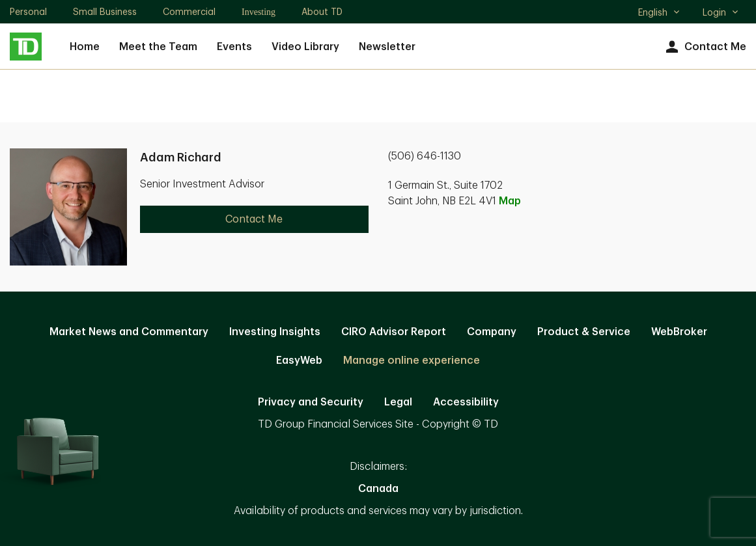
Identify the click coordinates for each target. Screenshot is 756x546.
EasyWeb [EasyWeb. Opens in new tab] (299, 361)
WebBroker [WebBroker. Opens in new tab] (679, 332)
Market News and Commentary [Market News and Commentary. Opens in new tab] (129, 332)
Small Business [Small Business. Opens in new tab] (105, 12)
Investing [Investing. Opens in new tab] (259, 12)
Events (234, 47)
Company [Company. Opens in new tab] (492, 332)
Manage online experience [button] (412, 361)
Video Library (305, 47)
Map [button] (510, 201)
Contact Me (704, 47)
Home (85, 47)
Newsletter (387, 47)
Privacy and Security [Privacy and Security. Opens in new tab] (311, 402)
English (659, 14)
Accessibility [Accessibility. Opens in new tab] (466, 402)
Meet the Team (158, 47)
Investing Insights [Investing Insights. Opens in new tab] (275, 332)
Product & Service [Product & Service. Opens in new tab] (584, 332)
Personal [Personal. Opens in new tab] (28, 12)
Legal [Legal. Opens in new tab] (398, 402)
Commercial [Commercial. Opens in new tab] (189, 12)
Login (721, 12)
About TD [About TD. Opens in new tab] (322, 12)
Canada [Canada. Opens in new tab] (378, 489)
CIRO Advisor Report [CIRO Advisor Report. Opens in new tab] (394, 332)
